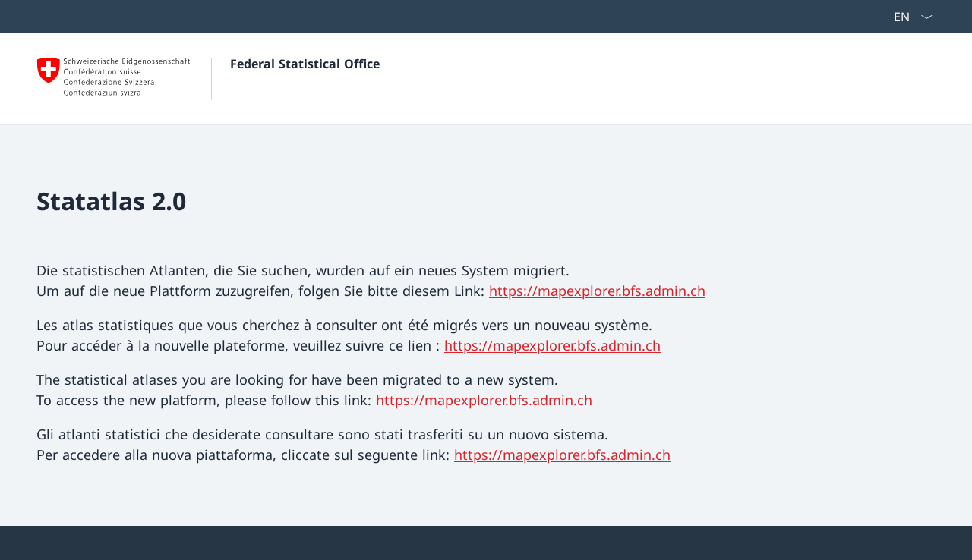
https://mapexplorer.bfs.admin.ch (597, 291)
